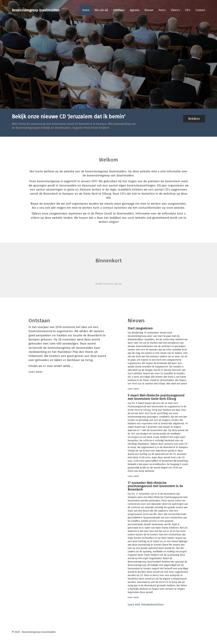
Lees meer (36, 372)
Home (86, 10)
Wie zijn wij (101, 10)
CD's (188, 10)
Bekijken (194, 119)
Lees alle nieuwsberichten (146, 605)
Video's (175, 10)
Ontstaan (119, 10)
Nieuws (149, 10)
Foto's (162, 10)
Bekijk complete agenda (109, 284)
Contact (200, 10)
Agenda (135, 10)
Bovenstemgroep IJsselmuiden (36, 10)
